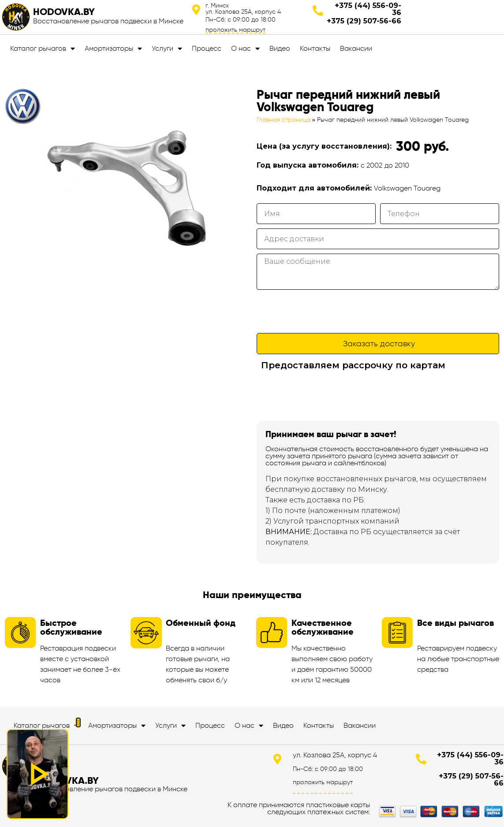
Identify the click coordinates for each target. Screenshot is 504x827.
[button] (78, 722)
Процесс (207, 48)
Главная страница (284, 120)
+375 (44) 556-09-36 (368, 9)
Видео (280, 48)
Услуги (167, 49)
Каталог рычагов (43, 49)
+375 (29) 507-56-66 (364, 21)
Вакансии (356, 48)
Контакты (315, 48)
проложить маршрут (235, 30)
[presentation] (324, 311)
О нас (245, 49)
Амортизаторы (113, 49)
